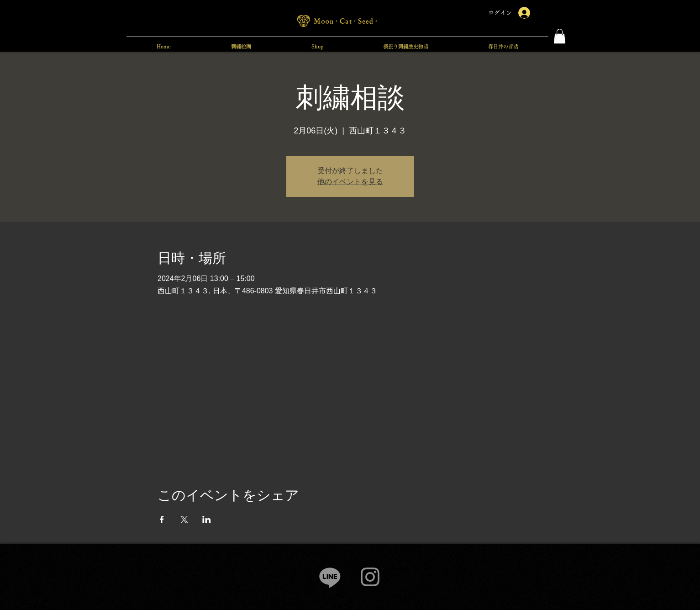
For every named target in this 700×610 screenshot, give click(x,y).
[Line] (330, 577)
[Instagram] (370, 577)
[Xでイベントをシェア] (184, 520)
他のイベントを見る (350, 182)
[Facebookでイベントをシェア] (162, 520)
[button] (560, 36)
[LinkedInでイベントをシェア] (207, 520)
